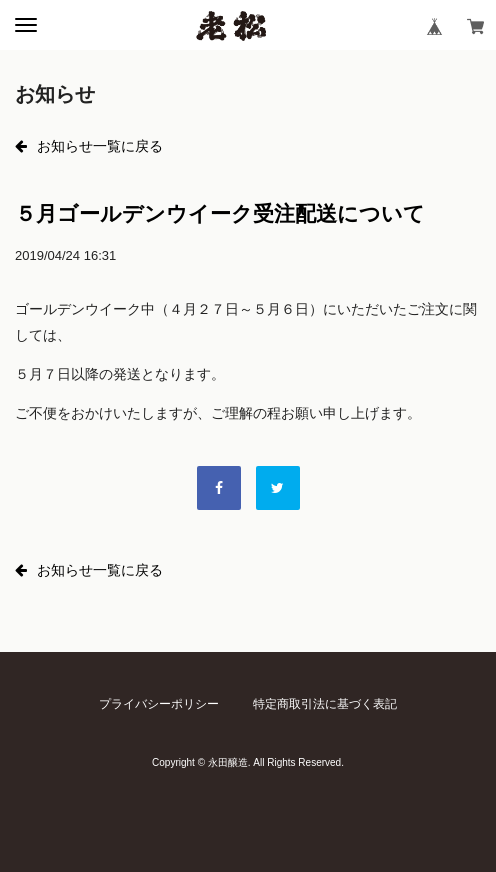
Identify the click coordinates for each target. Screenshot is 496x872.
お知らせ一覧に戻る (89, 146)
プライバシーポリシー (159, 704)
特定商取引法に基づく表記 (325, 704)
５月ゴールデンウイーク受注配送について (220, 213)
